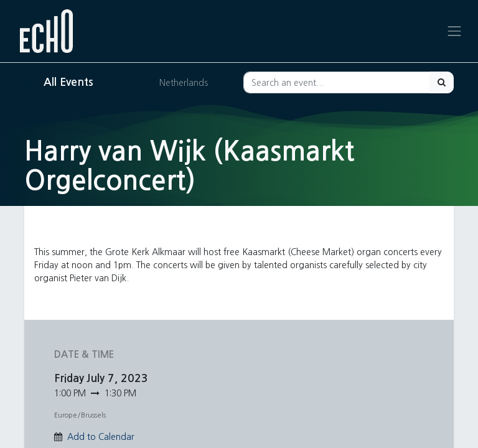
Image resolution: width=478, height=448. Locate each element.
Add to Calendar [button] (101, 437)
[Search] (442, 82)
